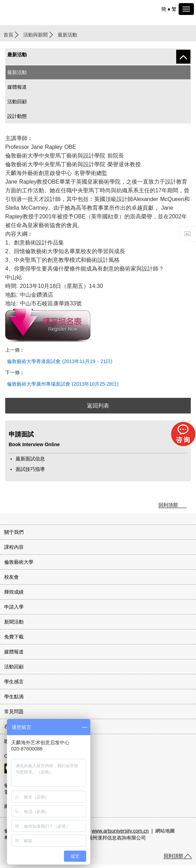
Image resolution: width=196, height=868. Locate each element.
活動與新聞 (35, 35)
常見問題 (14, 712)
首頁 (8, 35)
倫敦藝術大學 (19, 562)
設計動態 (17, 116)
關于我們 (14, 532)
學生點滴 (14, 697)
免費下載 (14, 637)
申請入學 (14, 607)
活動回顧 (17, 102)
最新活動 (17, 72)
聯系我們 (14, 741)
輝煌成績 (14, 592)
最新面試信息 (30, 459)
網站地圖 (165, 831)
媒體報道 (17, 87)
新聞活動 (14, 622)
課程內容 (14, 547)
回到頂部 (168, 505)
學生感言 (14, 682)
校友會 (11, 577)
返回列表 (98, 406)
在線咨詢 (14, 726)
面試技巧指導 (30, 469)
